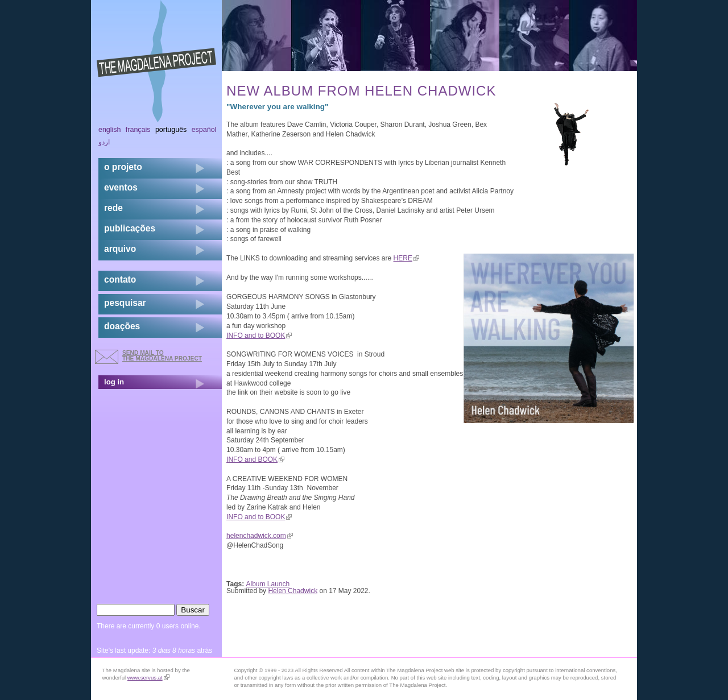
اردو (104, 142)
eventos (121, 187)
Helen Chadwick (293, 591)
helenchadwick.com (260, 536)
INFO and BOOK (255, 459)
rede (113, 208)
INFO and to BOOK (259, 335)
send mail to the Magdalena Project (162, 356)
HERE (406, 258)
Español (204, 130)
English (110, 130)
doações (122, 326)
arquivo (120, 249)
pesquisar (125, 303)
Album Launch (268, 584)
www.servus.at (148, 678)
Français (138, 130)
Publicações (130, 228)
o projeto (123, 167)
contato (120, 279)
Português (171, 130)
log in (114, 382)
